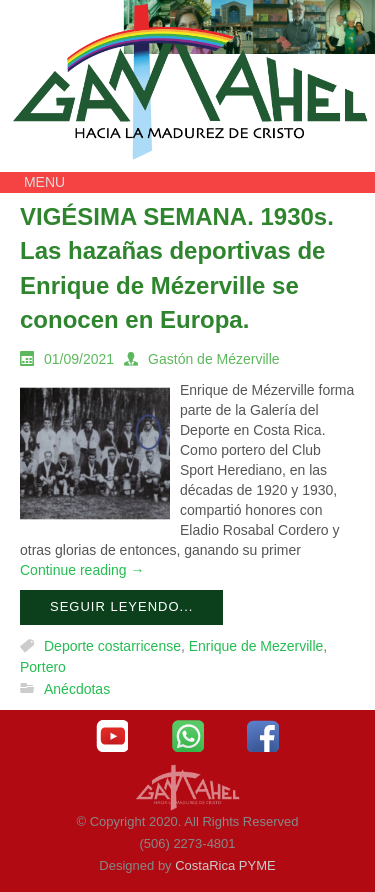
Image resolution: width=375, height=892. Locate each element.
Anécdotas (77, 689)
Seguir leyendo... (121, 606)
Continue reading (82, 570)
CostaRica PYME (225, 865)
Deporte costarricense (112, 646)
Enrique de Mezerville (256, 646)
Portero (43, 668)
